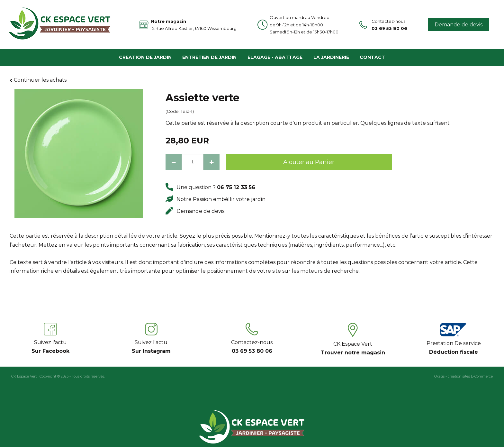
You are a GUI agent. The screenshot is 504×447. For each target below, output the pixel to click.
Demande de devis (459, 25)
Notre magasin (194, 25)
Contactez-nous (389, 25)
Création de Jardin (145, 57)
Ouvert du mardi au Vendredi (304, 21)
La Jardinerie (331, 57)
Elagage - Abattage (275, 57)
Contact (372, 57)
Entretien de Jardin (209, 57)
